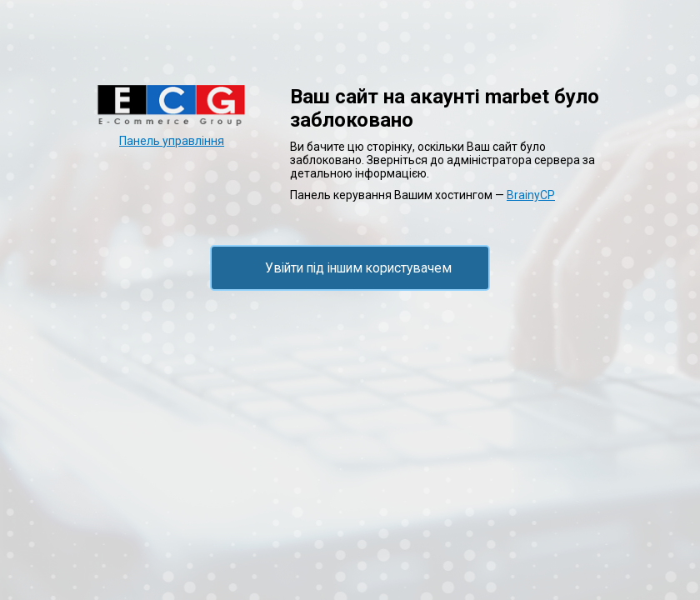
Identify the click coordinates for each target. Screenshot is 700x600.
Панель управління (172, 141)
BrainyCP (531, 195)
